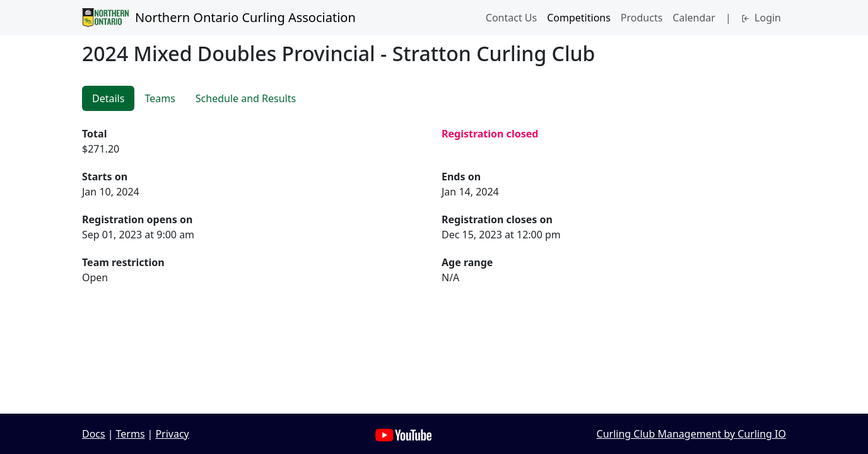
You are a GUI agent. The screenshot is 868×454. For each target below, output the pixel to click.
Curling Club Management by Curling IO (691, 434)
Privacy (172, 434)
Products (642, 18)
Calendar (694, 18)
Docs (94, 434)
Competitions (579, 18)
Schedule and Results (246, 98)
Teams (160, 98)
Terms (131, 434)
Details (108, 98)
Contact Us (511, 18)
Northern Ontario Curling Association (219, 18)
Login (761, 18)
